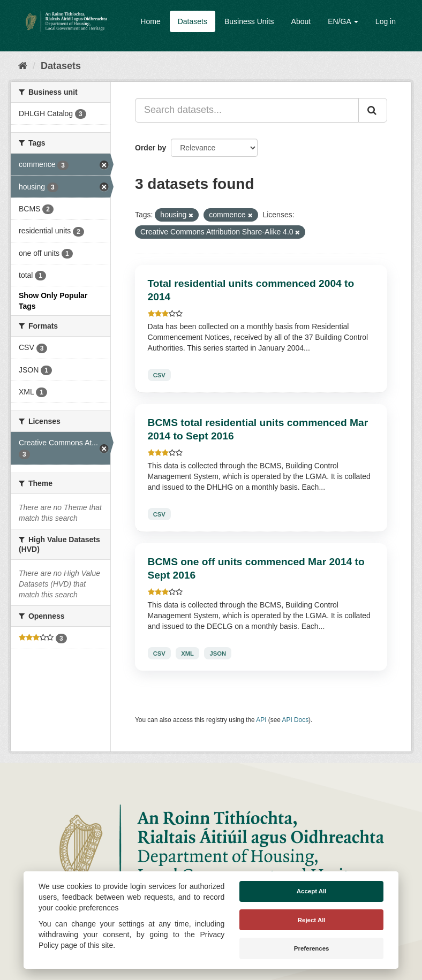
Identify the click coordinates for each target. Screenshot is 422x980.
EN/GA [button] (343, 21)
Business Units (249, 21)
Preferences (312, 948)
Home (150, 21)
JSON (218, 653)
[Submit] (373, 110)
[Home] (23, 66)
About (301, 21)
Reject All (312, 920)
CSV (159, 375)
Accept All (312, 891)
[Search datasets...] (247, 110)
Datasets (193, 21)
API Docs (296, 720)
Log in (386, 21)
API (261, 720)
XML (187, 653)
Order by (150, 148)
